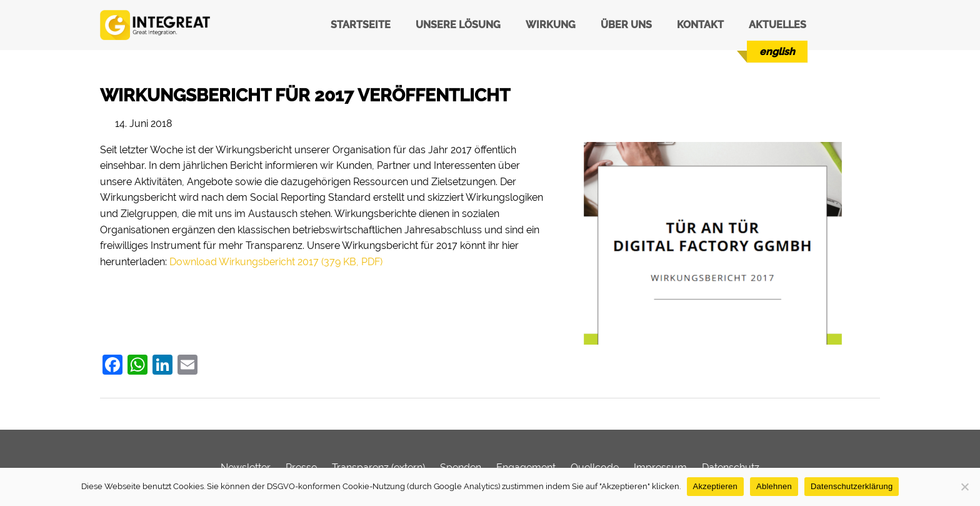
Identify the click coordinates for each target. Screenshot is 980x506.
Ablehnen (774, 486)
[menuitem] (777, 52)
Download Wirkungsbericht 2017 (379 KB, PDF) (276, 262)
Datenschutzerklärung (852, 486)
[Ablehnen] (964, 487)
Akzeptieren (715, 486)
